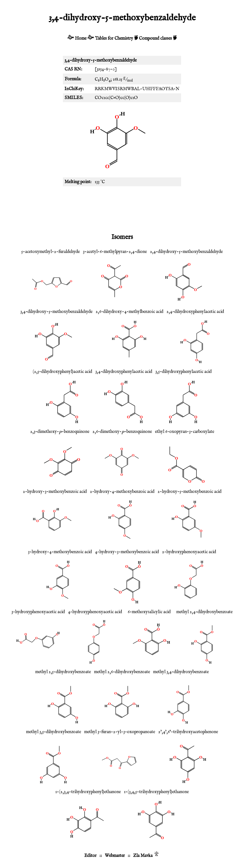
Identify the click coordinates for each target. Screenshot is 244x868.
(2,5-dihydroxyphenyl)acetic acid (62, 372)
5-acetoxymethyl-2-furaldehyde (51, 252)
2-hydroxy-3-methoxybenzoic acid (55, 492)
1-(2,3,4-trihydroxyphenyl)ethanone (88, 792)
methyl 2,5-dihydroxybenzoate (63, 672)
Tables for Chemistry (114, 38)
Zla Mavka (143, 856)
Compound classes (155, 38)
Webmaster (115, 856)
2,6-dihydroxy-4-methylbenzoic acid (129, 312)
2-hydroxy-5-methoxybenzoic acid (190, 492)
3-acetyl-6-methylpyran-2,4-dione (115, 252)
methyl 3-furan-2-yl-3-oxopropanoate (120, 732)
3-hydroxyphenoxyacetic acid (38, 612)
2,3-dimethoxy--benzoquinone (60, 432)
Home (81, 38)
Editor (90, 856)
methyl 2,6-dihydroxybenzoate (122, 672)
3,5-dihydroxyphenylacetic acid (183, 372)
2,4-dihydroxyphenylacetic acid (195, 312)
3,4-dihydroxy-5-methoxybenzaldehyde (56, 312)
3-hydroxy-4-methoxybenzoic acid (60, 552)
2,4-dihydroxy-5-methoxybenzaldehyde (186, 252)
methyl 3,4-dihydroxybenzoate (181, 672)
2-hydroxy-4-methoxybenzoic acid (122, 492)
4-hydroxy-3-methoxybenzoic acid (127, 552)
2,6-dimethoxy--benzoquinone (122, 432)
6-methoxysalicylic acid (149, 612)
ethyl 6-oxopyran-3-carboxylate (185, 432)
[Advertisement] (122, 209)
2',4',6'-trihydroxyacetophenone (188, 732)
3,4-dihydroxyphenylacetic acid (124, 372)
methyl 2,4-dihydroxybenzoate (204, 612)
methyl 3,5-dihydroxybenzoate (54, 732)
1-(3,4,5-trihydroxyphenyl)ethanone (156, 792)
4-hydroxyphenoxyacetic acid (95, 612)
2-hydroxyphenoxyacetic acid (189, 552)
